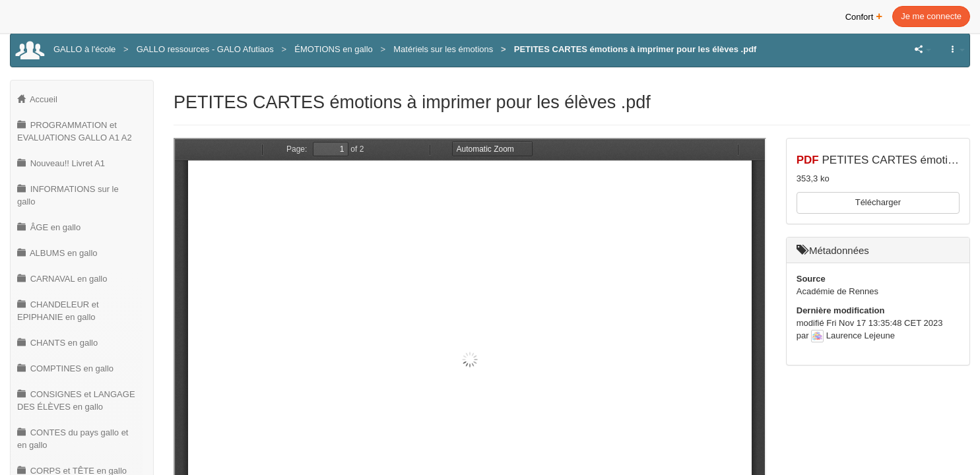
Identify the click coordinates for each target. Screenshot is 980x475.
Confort (864, 16)
